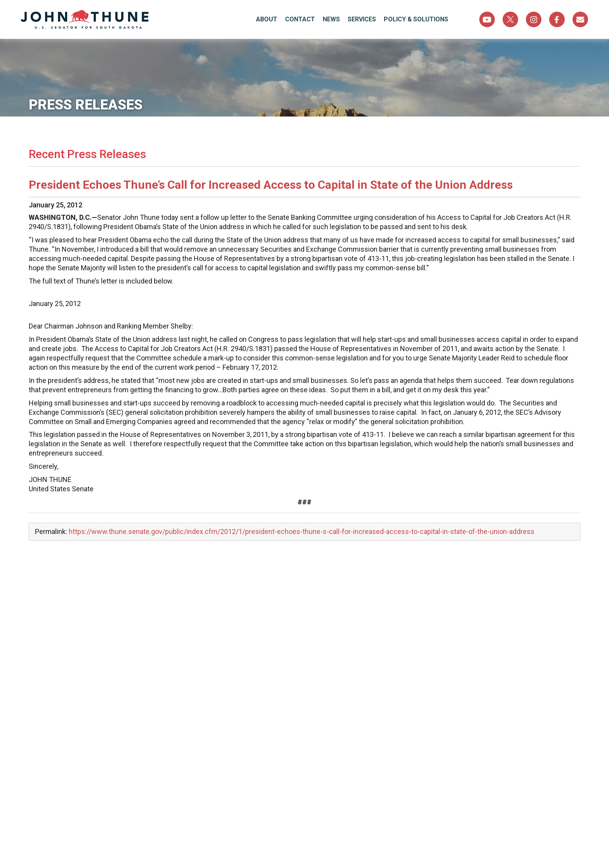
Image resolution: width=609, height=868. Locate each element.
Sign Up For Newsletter (580, 19)
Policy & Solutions (416, 19)
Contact (300, 19)
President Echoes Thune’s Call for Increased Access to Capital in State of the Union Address (271, 185)
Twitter (510, 19)
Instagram (534, 19)
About (267, 19)
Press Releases (86, 105)
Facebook (557, 19)
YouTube (487, 19)
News (331, 19)
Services (362, 19)
